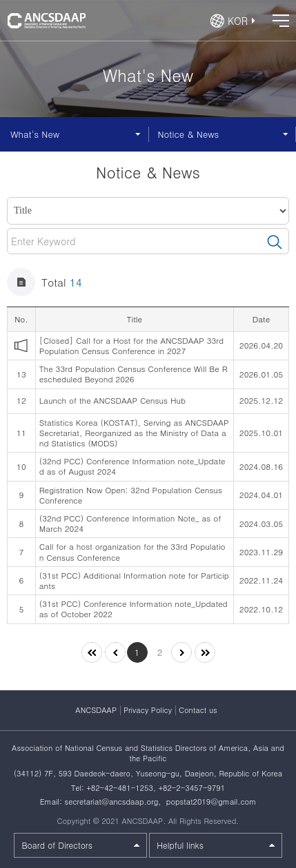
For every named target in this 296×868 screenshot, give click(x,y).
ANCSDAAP (96, 710)
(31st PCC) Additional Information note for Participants (134, 580)
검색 (275, 242)
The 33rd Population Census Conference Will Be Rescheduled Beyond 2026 (134, 374)
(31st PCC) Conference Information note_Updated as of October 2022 (134, 609)
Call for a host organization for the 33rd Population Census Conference (132, 551)
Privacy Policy (148, 710)
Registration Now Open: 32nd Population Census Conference (131, 495)
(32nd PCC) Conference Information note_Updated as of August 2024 (132, 466)
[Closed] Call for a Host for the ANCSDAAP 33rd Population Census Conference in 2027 (131, 345)
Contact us (198, 710)
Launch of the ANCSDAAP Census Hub (112, 400)
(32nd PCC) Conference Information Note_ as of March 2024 (130, 523)
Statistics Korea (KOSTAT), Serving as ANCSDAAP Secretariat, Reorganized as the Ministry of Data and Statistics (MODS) (134, 433)
